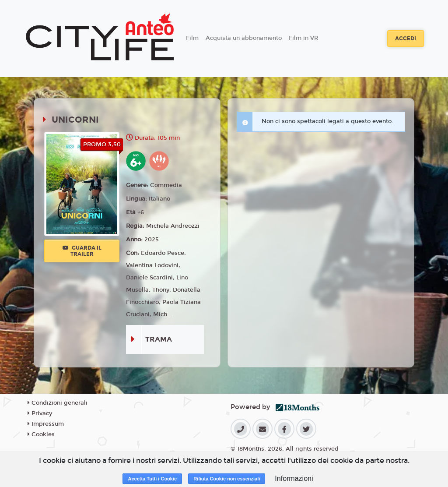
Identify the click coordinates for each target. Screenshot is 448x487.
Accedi (406, 39)
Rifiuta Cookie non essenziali (227, 479)
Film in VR (303, 38)
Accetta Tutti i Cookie (152, 479)
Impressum (46, 424)
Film (192, 38)
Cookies (41, 434)
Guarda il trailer (82, 251)
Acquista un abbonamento (244, 38)
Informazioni (294, 478)
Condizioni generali (58, 403)
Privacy (40, 413)
